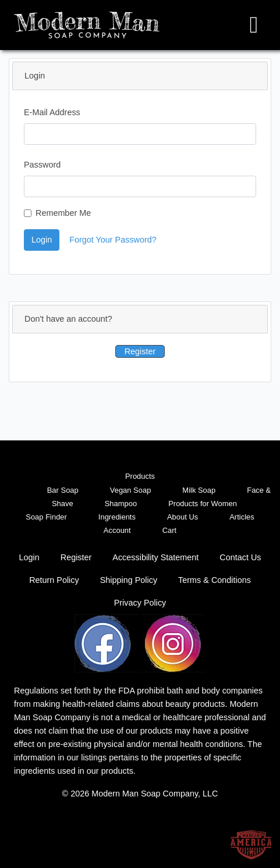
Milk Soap (199, 490)
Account (117, 530)
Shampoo (121, 504)
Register (140, 351)
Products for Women (203, 504)
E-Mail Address (52, 112)
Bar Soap (63, 490)
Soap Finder (46, 517)
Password (42, 165)
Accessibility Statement (155, 557)
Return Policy (54, 580)
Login (42, 240)
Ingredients (117, 517)
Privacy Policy (140, 603)
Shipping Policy (129, 580)
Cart (169, 530)
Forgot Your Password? (113, 240)
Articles (242, 517)
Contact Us (240, 557)
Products (140, 476)
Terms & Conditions (215, 580)
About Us (182, 517)
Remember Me (63, 213)
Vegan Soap (131, 490)
